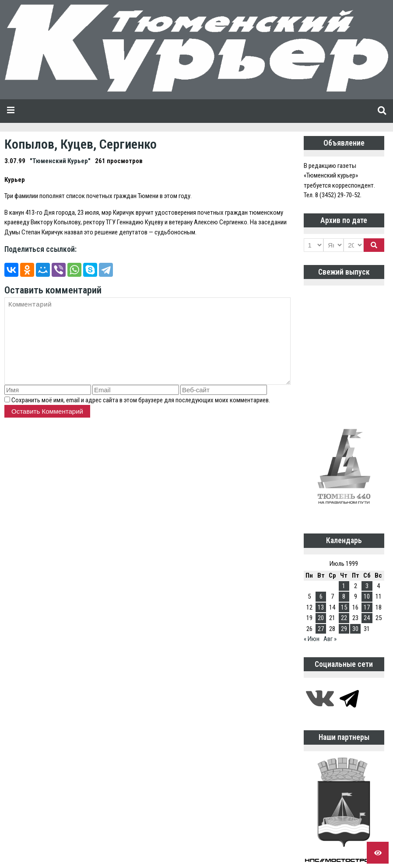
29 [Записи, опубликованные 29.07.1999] (344, 629)
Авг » (330, 639)
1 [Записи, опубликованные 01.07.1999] (344, 586)
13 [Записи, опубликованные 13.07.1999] (321, 607)
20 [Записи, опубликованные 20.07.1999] (321, 618)
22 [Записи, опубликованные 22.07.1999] (344, 618)
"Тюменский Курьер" (60, 161)
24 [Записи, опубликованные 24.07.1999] (367, 618)
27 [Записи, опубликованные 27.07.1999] (321, 629)
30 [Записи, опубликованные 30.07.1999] (355, 629)
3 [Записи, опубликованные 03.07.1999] (367, 586)
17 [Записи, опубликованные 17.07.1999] (367, 607)
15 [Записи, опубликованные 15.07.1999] (344, 607)
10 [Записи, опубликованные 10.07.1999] (367, 596)
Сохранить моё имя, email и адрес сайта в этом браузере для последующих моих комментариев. (141, 400)
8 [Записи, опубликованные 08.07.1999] (344, 596)
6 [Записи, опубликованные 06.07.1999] (321, 596)
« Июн (312, 639)
